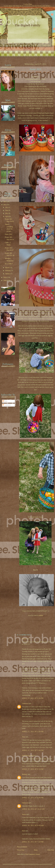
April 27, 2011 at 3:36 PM (33, 732)
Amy (24, 737)
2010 (5, 277)
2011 (5, 205)
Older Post (51, 850)
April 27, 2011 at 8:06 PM (33, 798)
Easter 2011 (35, 69)
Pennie (24, 639)
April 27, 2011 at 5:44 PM (33, 750)
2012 (5, 202)
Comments (7, 405)
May (7, 213)
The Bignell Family (27, 25)
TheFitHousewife (27, 756)
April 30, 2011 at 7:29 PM (33, 842)
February (8, 271)
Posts (5, 401)
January (8, 274)
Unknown (25, 704)
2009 (5, 280)
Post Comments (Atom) (33, 854)
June (7, 210)
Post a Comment (22, 847)
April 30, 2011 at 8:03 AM (33, 825)
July (7, 207)
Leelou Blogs (28, 4)
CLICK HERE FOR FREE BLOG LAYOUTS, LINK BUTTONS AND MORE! (27, 6)
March (7, 268)
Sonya (24, 814)
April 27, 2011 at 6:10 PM (33, 769)
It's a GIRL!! (9, 264)
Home (36, 850)
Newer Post (21, 850)
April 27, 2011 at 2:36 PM (33, 698)
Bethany (25, 774)
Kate (24, 831)
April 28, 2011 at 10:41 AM (33, 809)
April (7, 216)
